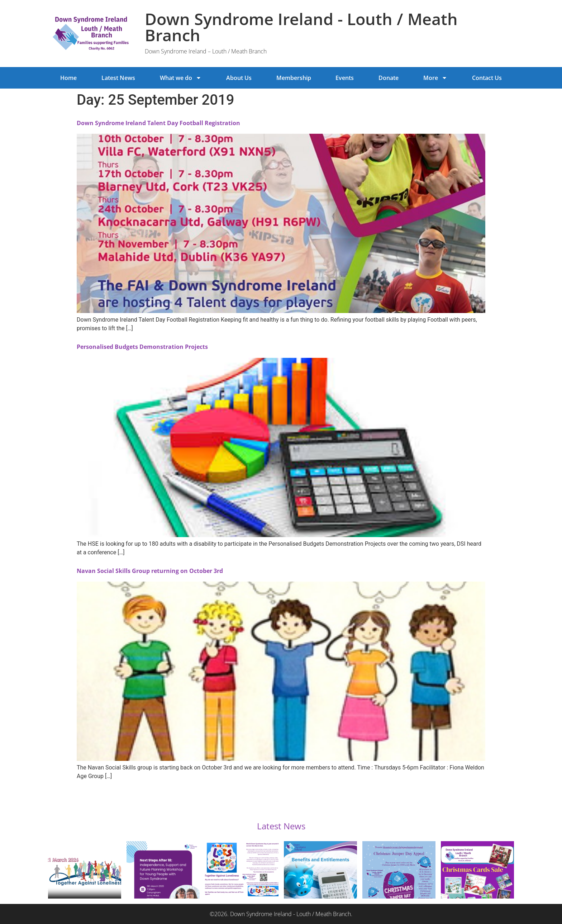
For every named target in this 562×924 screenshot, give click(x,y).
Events (345, 78)
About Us (239, 78)
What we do (181, 78)
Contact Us (487, 78)
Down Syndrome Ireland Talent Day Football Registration (158, 123)
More (435, 78)
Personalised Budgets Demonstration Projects (142, 347)
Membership (294, 78)
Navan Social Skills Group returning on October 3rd (150, 571)
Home (68, 78)
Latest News (118, 78)
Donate (389, 78)
